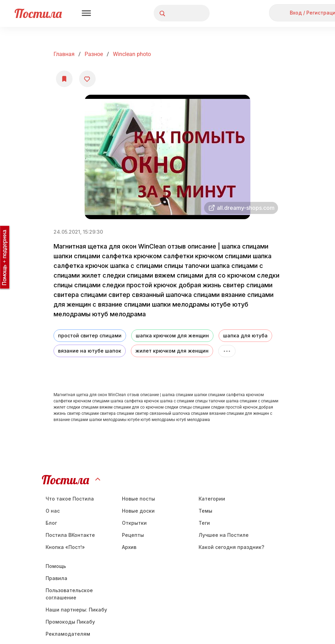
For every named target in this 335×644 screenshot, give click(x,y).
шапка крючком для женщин (172, 335)
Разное (94, 54)
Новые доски (138, 511)
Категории (212, 499)
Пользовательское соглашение (69, 594)
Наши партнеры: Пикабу (76, 610)
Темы (205, 511)
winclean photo (132, 54)
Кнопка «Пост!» (65, 547)
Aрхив (129, 547)
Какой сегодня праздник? (231, 547)
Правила (56, 578)
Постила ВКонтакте (70, 535)
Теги (204, 523)
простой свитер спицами (90, 335)
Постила (38, 13)
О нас (53, 511)
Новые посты (138, 499)
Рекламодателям (68, 634)
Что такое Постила (70, 499)
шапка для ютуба (245, 335)
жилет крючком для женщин (172, 351)
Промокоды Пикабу (70, 622)
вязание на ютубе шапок (90, 351)
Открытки (134, 523)
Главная (64, 54)
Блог (51, 523)
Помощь (56, 566)
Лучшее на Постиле (224, 535)
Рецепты (133, 535)
